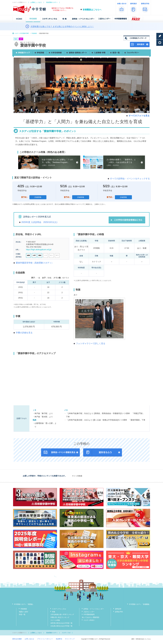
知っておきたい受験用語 (91, 617)
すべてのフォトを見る (139, 116)
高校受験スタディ (52, 2)
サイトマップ (70, 639)
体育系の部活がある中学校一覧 (61, 623)
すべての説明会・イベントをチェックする (130, 179)
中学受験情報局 (89, 614)
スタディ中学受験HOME (22, 33)
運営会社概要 (17, 639)
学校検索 (34, 33)
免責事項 (59, 639)
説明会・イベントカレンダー (94, 609)
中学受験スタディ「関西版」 (24, 604)
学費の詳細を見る (24, 333)
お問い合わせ (29, 639)
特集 (54, 612)
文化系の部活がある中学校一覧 (61, 626)
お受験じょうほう (36, 2)
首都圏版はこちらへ (92, 10)
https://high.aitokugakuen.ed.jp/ (39, 250)
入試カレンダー (89, 612)
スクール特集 (55, 620)
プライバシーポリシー (45, 639)
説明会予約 (119, 612)
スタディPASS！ (89, 620)
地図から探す (24, 612)
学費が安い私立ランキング (60, 617)
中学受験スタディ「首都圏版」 (140, 604)
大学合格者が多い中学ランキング (62, 614)
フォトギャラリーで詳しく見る (91, 343)
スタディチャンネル (59, 609)
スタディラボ (66, 633)
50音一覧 (22, 614)
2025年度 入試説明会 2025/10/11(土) (39, 222)
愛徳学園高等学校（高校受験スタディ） (35, 263)
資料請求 (118, 609)
